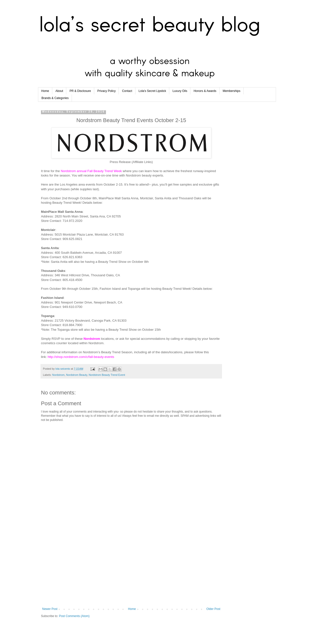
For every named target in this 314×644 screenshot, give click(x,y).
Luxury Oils (180, 91)
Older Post (213, 609)
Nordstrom (58, 375)
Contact (127, 91)
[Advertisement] (131, 567)
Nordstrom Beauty (77, 375)
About (59, 91)
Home (45, 91)
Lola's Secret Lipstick (152, 91)
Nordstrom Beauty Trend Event (107, 375)
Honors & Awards (205, 91)
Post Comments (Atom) (74, 616)
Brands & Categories (55, 98)
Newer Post (50, 609)
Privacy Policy (107, 91)
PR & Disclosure (80, 91)
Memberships (232, 91)
